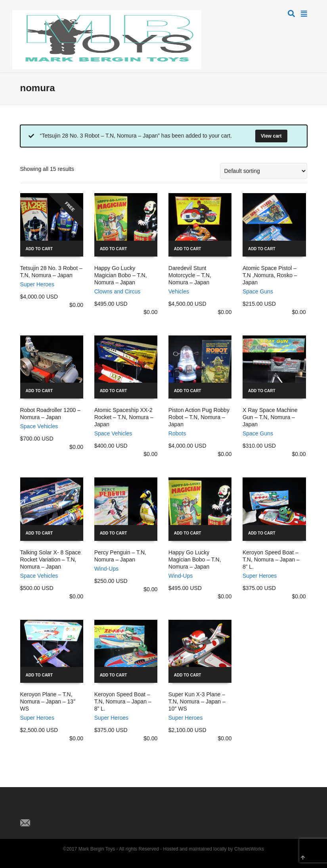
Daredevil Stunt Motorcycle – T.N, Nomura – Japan (190, 275)
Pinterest (61, 810)
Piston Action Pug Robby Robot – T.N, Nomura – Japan (199, 417)
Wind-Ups (106, 569)
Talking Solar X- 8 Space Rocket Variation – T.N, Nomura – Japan (51, 560)
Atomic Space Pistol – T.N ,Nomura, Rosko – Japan (270, 275)
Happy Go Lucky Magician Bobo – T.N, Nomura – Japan (121, 275)
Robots (177, 433)
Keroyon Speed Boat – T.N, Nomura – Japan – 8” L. (271, 560)
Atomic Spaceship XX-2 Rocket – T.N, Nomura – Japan (124, 417)
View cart (271, 136)
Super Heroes (37, 284)
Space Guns (258, 291)
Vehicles (179, 291)
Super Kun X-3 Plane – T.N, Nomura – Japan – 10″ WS (197, 701)
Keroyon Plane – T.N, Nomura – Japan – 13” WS (48, 701)
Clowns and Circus (118, 291)
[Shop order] (264, 171)
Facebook (44, 810)
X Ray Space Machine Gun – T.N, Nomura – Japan (270, 417)
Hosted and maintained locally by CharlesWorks (214, 849)
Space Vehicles (39, 426)
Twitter (27, 810)
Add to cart (39, 249)
